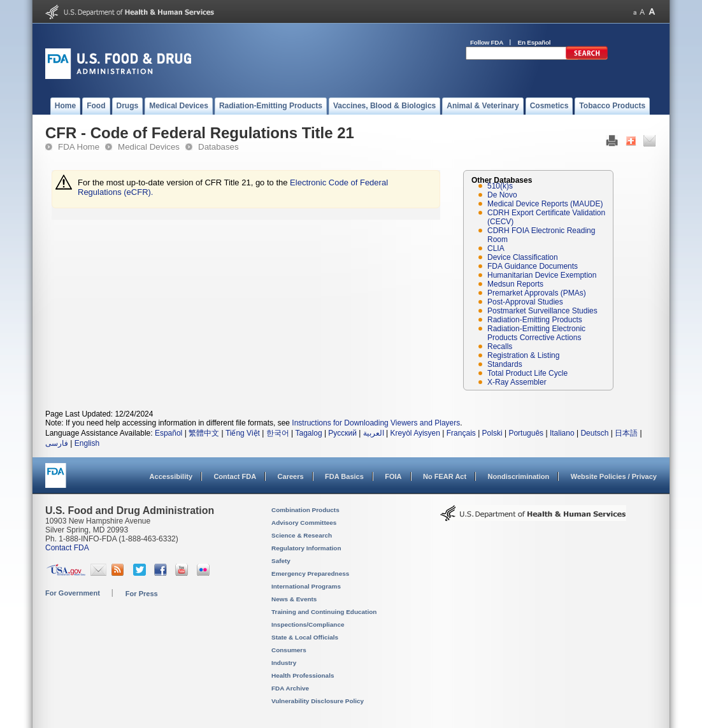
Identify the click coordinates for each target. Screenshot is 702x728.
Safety (281, 561)
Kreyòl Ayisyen (415, 433)
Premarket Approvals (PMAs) (537, 293)
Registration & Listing (523, 355)
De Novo (502, 195)
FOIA (393, 476)
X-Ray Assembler (517, 382)
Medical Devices (149, 147)
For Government (73, 593)
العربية (374, 433)
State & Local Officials (305, 637)
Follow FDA (487, 42)
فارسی (57, 443)
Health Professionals (303, 675)
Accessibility (171, 476)
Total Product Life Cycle (527, 373)
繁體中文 (204, 433)
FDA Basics (344, 476)
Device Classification (523, 257)
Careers (291, 476)
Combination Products (305, 510)
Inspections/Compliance (308, 625)
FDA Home (79, 147)
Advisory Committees (304, 523)
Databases (218, 147)
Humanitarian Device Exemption (542, 275)
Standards (505, 364)
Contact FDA (235, 476)
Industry (284, 663)
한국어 (278, 433)
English (87, 443)
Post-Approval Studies (525, 302)
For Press (142, 594)
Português (526, 433)
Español (168, 433)
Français (461, 433)
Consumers (289, 650)
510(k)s (500, 186)
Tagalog (309, 433)
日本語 (626, 433)
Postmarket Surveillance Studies (542, 311)
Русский (342, 433)
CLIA (496, 248)
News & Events (294, 599)
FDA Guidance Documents (533, 266)
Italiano (562, 433)
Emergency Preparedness (310, 574)
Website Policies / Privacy (614, 476)
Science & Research (302, 535)
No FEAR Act (445, 476)
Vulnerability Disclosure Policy (318, 701)
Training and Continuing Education (324, 612)
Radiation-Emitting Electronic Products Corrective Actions (536, 333)
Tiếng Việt (243, 433)
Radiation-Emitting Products (535, 320)
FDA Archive (290, 688)
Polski (492, 433)
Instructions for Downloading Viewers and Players (376, 423)
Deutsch (594, 433)
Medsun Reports (515, 284)
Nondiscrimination (519, 476)
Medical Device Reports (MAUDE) (545, 204)
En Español (534, 42)
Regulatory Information (306, 548)
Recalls (500, 346)
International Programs (306, 586)
